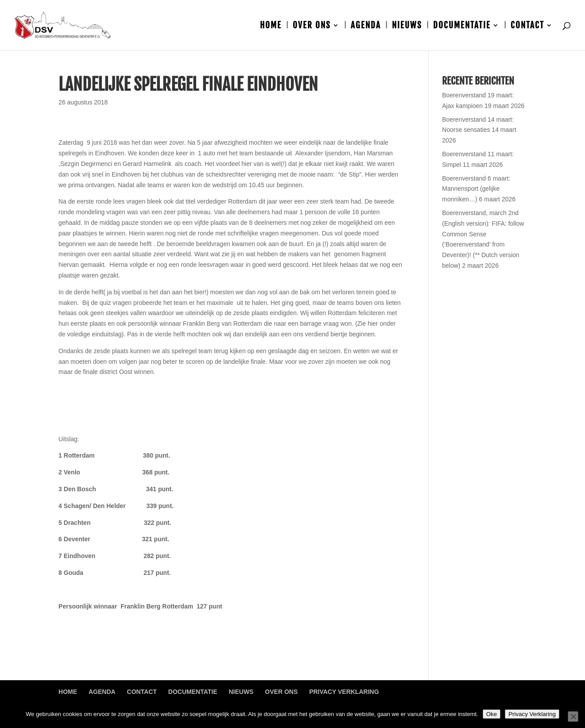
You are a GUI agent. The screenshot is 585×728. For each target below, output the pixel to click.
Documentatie (462, 26)
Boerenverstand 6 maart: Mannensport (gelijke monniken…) (476, 189)
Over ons (312, 26)
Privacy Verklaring (344, 692)
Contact (527, 26)
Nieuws (407, 26)
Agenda (366, 26)
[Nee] (573, 716)
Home (271, 26)
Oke (492, 714)
